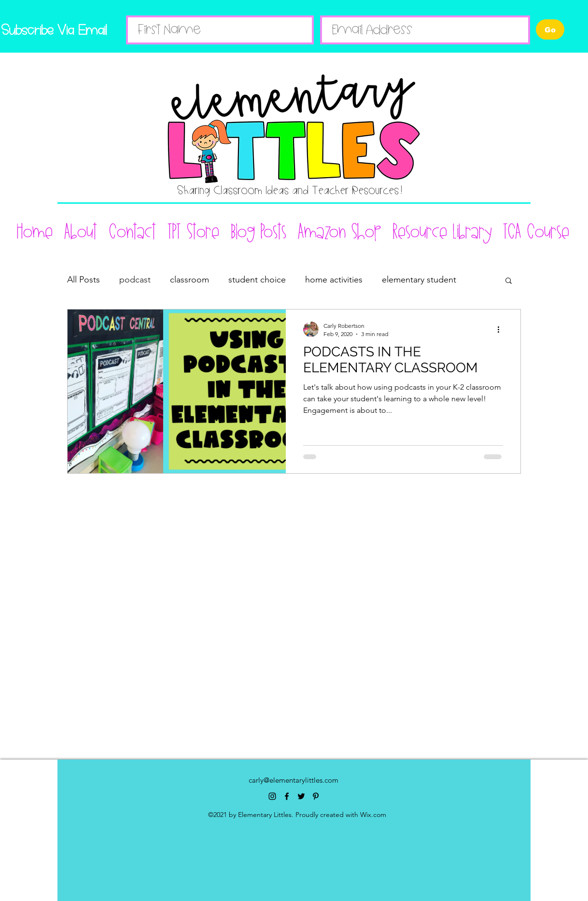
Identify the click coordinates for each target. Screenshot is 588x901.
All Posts (84, 280)
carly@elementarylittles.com (294, 780)
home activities (334, 280)
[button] (509, 281)
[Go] (550, 29)
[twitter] (301, 796)
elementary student (419, 280)
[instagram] (272, 796)
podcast (135, 280)
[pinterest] (316, 796)
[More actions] (502, 329)
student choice (257, 280)
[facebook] (287, 796)
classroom (189, 280)
